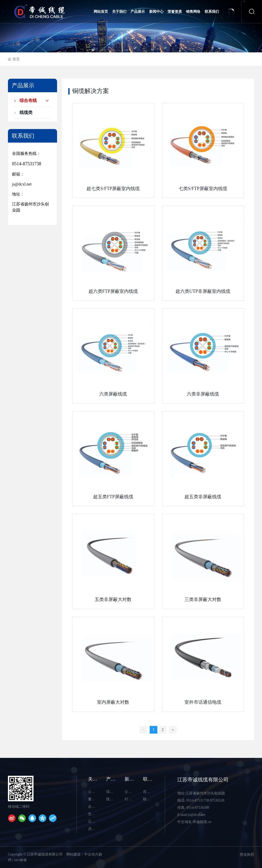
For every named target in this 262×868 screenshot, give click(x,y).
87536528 (217, 800)
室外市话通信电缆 (203, 702)
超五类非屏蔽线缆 (203, 497)
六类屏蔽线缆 (113, 394)
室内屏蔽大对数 (113, 702)
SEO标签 (21, 860)
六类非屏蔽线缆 (203, 394)
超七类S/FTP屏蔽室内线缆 (113, 189)
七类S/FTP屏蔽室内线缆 (203, 189)
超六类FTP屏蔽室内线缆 (113, 291)
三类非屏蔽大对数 (203, 599)
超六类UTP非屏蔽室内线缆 (203, 291)
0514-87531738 (27, 164)
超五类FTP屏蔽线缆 (113, 497)
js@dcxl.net (22, 184)
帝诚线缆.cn (202, 822)
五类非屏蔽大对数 (113, 599)
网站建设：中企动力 (82, 854)
